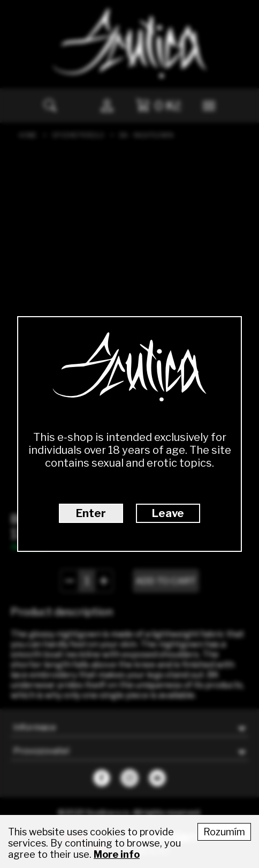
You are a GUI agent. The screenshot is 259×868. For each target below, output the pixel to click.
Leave (168, 513)
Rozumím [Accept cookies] (224, 832)
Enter (91, 513)
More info (117, 854)
